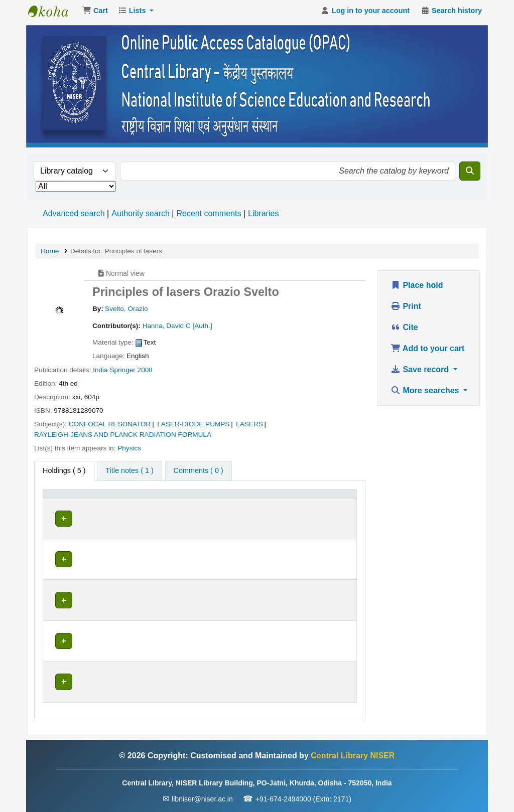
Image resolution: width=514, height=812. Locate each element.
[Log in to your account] (365, 14)
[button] (95, 14)
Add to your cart (427, 351)
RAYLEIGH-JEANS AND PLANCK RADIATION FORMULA (123, 438)
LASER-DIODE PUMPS (193, 427)
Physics (129, 451)
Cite (404, 330)
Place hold (417, 288)
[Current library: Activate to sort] (123, 507)
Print (406, 309)
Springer (122, 373)
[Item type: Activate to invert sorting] (67, 507)
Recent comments (209, 216)
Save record (421, 372)
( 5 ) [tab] (64, 473)
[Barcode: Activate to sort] (333, 507)
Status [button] (263, 512)
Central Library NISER (53, 14)
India (100, 373)
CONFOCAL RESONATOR (110, 427)
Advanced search (74, 216)
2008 (145, 373)
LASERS (249, 427)
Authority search (141, 216)
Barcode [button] (327, 512)
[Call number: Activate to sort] (202, 507)
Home (50, 254)
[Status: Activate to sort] (277, 507)
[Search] (470, 174)
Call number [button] (181, 512)
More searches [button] (426, 393)
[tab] (129, 474)
